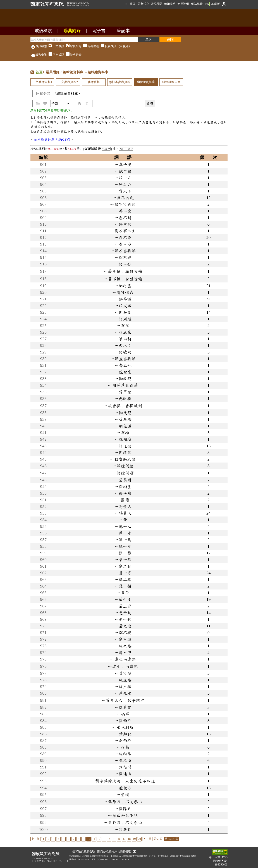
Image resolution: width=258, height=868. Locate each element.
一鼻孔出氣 (123, 198)
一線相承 (123, 754)
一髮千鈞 (123, 613)
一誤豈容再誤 (123, 359)
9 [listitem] (83, 839)
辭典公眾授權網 (107, 851)
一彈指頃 (123, 760)
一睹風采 (123, 332)
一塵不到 (123, 218)
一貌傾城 (123, 439)
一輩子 (123, 593)
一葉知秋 (123, 734)
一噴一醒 (123, 560)
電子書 (99, 31)
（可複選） (90, 46)
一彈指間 (123, 767)
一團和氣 (123, 312)
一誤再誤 (123, 299)
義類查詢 (39, 55)
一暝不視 (123, 257)
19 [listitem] (134, 839)
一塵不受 (123, 211)
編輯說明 (170, 4)
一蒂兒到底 (123, 727)
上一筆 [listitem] (35, 839)
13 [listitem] (104, 839)
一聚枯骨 (123, 345)
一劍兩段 (123, 740)
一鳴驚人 (123, 513)
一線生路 (123, 680)
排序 (123, 149)
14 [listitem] (109, 839)
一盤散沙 (123, 788)
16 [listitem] (119, 839)
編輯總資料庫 (146, 82)
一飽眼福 (123, 398)
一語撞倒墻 (123, 473)
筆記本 (123, 31)
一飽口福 (123, 171)
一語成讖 (123, 306)
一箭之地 (123, 626)
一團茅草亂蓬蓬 (123, 385)
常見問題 (157, 4)
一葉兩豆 (123, 721)
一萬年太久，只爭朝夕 (123, 700)
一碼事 (123, 714)
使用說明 (183, 4)
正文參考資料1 (42, 82)
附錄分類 (59, 93)
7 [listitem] (73, 839)
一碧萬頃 (123, 480)
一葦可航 (123, 673)
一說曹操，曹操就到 (123, 406)
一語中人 (123, 178)
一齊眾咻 (123, 365)
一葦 (123, 520)
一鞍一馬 (123, 540)
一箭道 (123, 794)
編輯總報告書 (171, 82)
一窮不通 (123, 639)
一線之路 (123, 646)
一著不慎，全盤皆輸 (123, 279)
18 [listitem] (129, 839)
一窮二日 (123, 566)
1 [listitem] (43, 839)
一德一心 (123, 526)
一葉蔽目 (123, 829)
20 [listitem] (139, 839)
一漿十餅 (123, 586)
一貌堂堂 (123, 372)
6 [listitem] (68, 839)
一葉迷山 (123, 774)
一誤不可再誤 (123, 204)
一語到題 (123, 319)
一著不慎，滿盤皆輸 (123, 271)
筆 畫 (53, 103)
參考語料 (94, 82)
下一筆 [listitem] (147, 839)
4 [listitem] (58, 839)
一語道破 (123, 446)
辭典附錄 (72, 31)
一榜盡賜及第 (123, 459)
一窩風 (123, 325)
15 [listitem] (114, 839)
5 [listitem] (63, 839)
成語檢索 (43, 31)
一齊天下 (123, 191)
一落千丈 (123, 599)
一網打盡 (123, 286)
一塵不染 (123, 237)
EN (207, 4)
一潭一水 (123, 533)
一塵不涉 (123, 244)
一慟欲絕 (123, 379)
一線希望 (123, 707)
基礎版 (216, 4)
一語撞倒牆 (123, 466)
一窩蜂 (123, 433)
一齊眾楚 (123, 392)
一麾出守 (123, 652)
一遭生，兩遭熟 (123, 666)
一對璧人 (123, 506)
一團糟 (123, 500)
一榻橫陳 (123, 493)
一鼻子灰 (123, 164)
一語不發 (123, 264)
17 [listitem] (124, 839)
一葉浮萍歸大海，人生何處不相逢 (123, 781)
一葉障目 (123, 809)
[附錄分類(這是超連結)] (68, 93)
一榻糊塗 (123, 487)
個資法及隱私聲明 (84, 851)
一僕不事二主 (123, 231)
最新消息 (144, 4)
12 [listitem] (99, 839)
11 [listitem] (94, 839)
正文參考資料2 (68, 82)
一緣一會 (123, 546)
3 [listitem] (53, 839)
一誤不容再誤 (123, 251)
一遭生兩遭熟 (123, 659)
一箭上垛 (123, 606)
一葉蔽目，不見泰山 (123, 822)
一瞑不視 (123, 633)
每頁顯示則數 (97, 149)
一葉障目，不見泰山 (123, 802)
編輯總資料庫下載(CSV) (52, 139)
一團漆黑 (123, 452)
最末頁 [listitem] (158, 839)
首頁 (132, 4)
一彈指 (123, 747)
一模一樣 (123, 553)
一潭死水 (123, 693)
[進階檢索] (170, 39)
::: (126, 4)
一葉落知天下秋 (123, 815)
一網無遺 (123, 426)
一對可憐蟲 (123, 292)
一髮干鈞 (123, 619)
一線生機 (123, 687)
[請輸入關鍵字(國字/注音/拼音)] (84, 39)
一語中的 (123, 224)
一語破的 (123, 352)
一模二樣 (123, 579)
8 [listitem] (78, 839)
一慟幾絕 (123, 413)
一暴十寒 (123, 573)
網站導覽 (197, 4)
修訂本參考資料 (120, 82)
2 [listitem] (48, 839)
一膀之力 (123, 184)
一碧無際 (123, 419)
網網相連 (125, 851)
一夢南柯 (123, 339)
